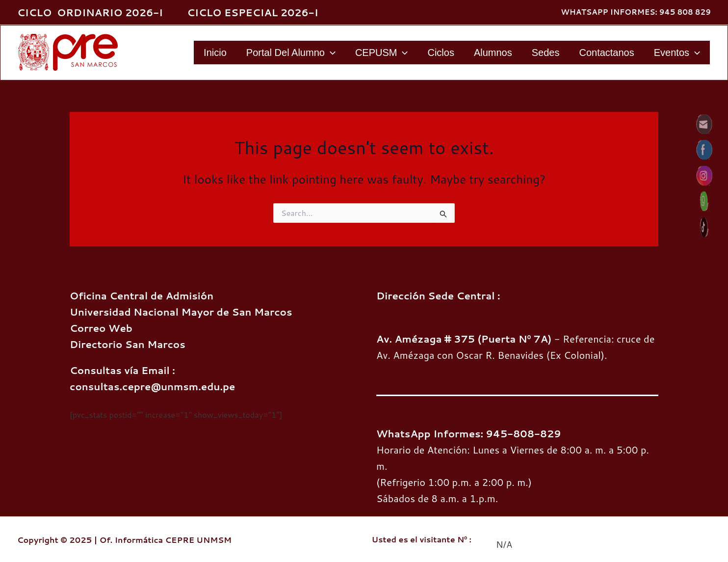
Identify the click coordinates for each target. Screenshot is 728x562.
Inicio (215, 53)
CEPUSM (382, 53)
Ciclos (441, 53)
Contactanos (606, 53)
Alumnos (493, 53)
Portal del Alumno (291, 53)
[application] (330, 53)
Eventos (677, 53)
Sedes (546, 53)
